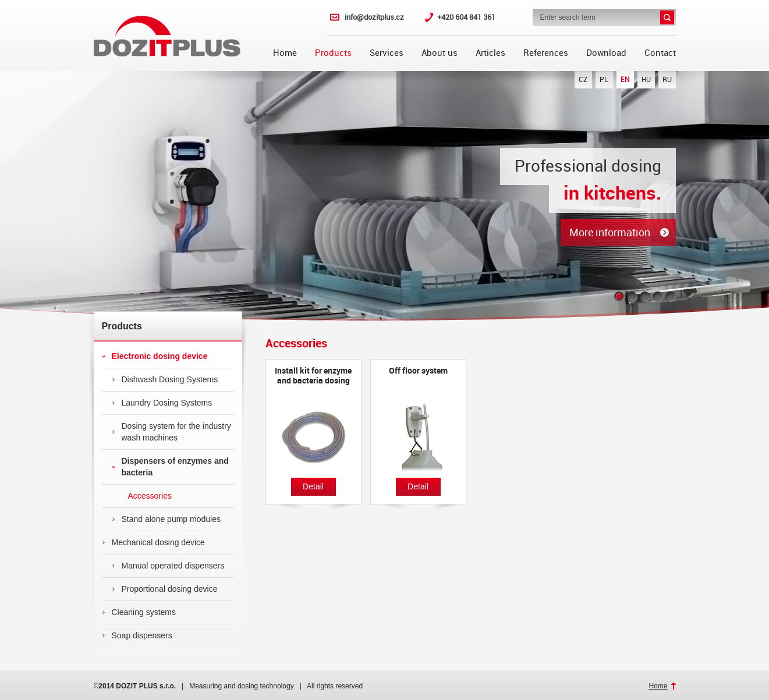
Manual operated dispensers (168, 566)
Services (387, 53)
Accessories (142, 496)
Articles (490, 53)
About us (440, 53)
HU (646, 80)
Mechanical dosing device (153, 542)
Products (333, 53)
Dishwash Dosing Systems (165, 379)
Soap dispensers (137, 635)
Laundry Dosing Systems (162, 403)
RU (667, 80)
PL (604, 80)
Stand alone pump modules (166, 519)
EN (625, 80)
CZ (583, 80)
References (546, 53)
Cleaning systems (139, 612)
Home (285, 53)
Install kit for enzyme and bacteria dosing (313, 376)
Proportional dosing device (165, 589)
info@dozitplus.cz (374, 17)
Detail (313, 486)
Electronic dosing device (155, 356)
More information (610, 232)
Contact (660, 53)
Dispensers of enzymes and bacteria (170, 467)
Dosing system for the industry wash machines (171, 432)
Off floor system (418, 371)
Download (606, 53)
